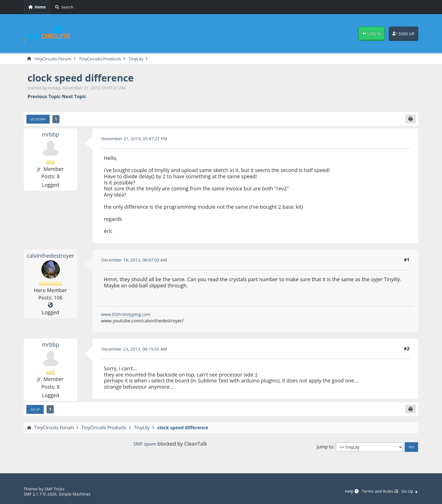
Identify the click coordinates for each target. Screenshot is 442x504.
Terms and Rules (378, 491)
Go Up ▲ (409, 491)
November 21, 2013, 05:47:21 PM (137, 139)
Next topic (74, 97)
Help (348, 491)
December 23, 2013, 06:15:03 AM (136, 350)
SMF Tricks (55, 489)
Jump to (325, 448)
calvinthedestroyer (51, 256)
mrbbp (50, 135)
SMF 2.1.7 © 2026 (41, 494)
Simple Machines (78, 494)
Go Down (39, 120)
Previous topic (44, 97)
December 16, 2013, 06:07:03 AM (136, 261)
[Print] (410, 120)
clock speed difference (84, 78)
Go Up (36, 411)
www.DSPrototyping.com (127, 315)
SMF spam (145, 445)
